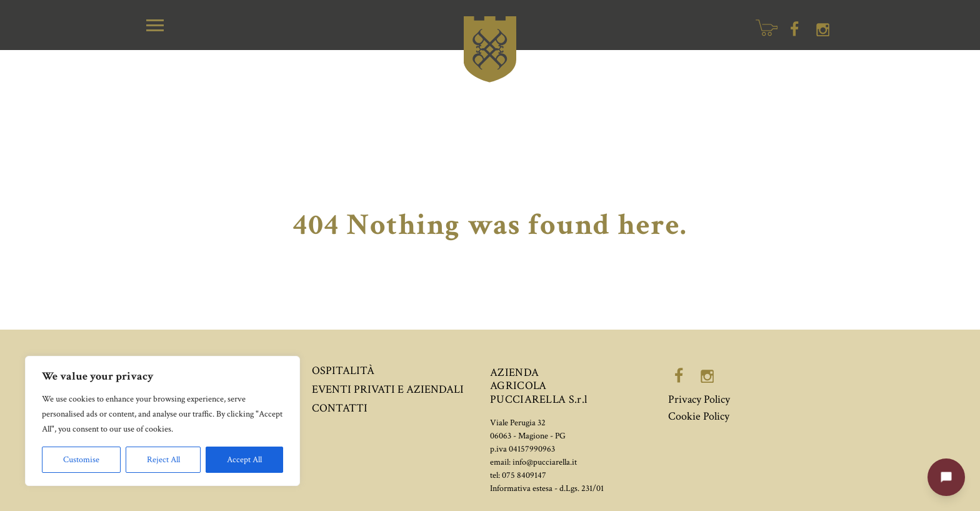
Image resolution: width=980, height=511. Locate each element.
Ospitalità (343, 371)
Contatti (340, 408)
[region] (162, 421)
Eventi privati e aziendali (388, 389)
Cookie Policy (699, 416)
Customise (81, 460)
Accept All (244, 460)
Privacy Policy (699, 399)
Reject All (163, 460)
